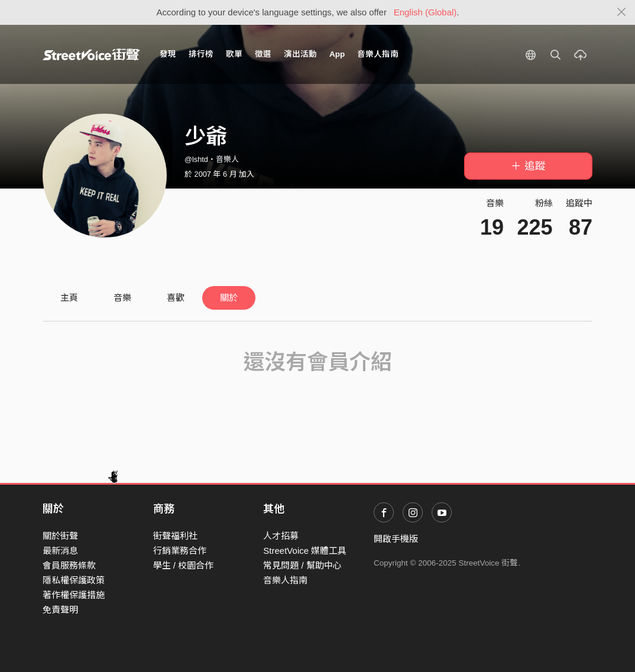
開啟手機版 (396, 539)
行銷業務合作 (180, 551)
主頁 (69, 298)
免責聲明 (60, 610)
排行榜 (201, 54)
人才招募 (281, 536)
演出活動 (300, 54)
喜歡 (176, 298)
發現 (168, 54)
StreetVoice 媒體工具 (305, 551)
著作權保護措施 (74, 595)
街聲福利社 (175, 536)
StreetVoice (91, 54)
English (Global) (425, 12)
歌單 (234, 54)
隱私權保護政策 (74, 580)
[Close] (622, 12)
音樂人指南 (378, 54)
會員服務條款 (69, 565)
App (337, 54)
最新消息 (60, 551)
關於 (229, 298)
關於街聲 (60, 536)
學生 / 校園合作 (184, 565)
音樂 (122, 298)
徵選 (263, 54)
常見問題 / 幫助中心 (302, 565)
